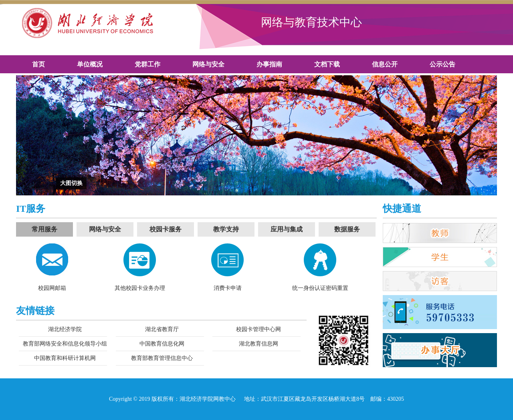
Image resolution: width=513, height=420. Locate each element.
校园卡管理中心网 (259, 329)
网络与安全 (105, 229)
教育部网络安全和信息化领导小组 (65, 344)
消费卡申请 (228, 288)
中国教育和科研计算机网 (65, 358)
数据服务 (347, 229)
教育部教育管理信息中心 (162, 358)
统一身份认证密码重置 (320, 288)
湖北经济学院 (65, 329)
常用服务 (44, 229)
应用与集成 (287, 229)
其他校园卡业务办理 (140, 288)
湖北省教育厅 (162, 329)
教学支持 (226, 229)
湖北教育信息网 (259, 344)
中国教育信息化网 (162, 344)
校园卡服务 (166, 229)
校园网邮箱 (52, 288)
